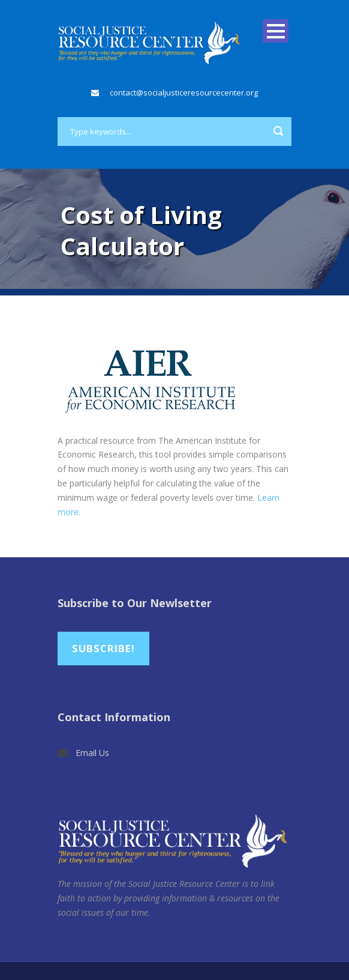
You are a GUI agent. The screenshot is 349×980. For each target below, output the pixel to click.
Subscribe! (103, 648)
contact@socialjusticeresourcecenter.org (184, 92)
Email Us (92, 753)
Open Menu (276, 31)
